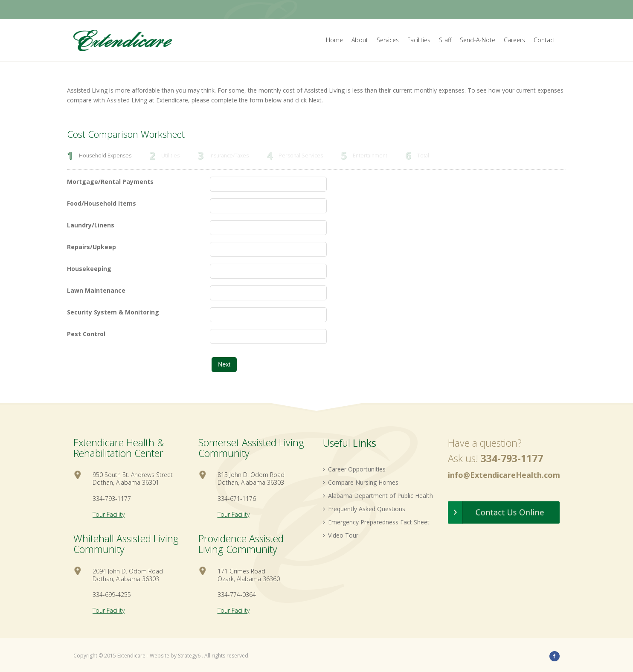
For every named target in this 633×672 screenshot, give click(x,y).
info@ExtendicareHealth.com (504, 475)
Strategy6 (189, 656)
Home (334, 40)
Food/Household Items (102, 203)
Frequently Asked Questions (364, 509)
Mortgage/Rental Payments (110, 182)
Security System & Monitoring (113, 312)
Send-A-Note (478, 40)
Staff (445, 40)
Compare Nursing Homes (361, 482)
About (360, 40)
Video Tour (341, 535)
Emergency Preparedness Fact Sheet (376, 522)
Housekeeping (89, 269)
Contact (544, 40)
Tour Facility (109, 514)
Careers (514, 40)
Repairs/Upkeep (91, 247)
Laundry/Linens (91, 225)
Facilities (419, 40)
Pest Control (86, 334)
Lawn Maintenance (96, 290)
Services (388, 40)
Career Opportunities (354, 469)
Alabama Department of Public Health (378, 496)
